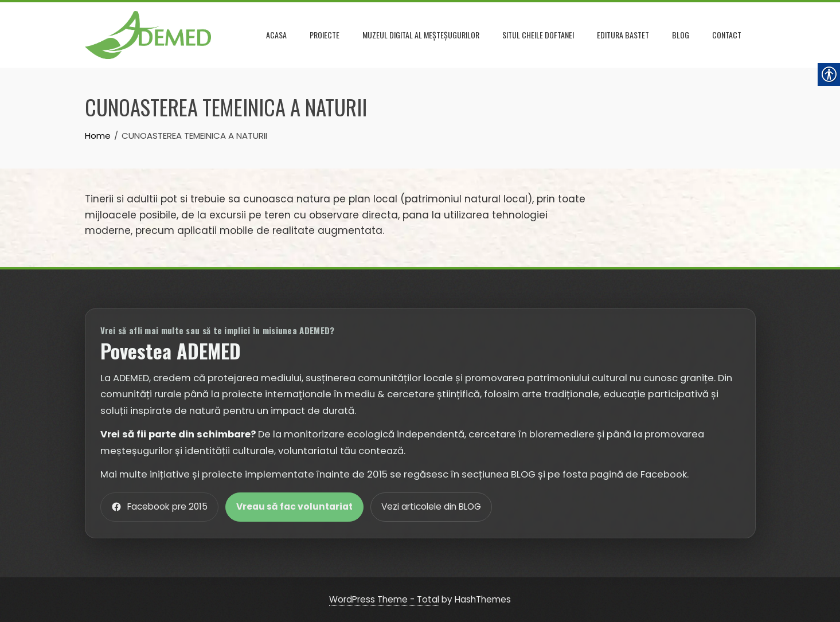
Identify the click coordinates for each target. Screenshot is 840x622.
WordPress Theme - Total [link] (384, 599)
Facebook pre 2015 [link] (159, 506)
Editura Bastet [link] (623, 35)
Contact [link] (727, 35)
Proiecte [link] (325, 35)
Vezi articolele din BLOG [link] (431, 506)
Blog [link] (681, 35)
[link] (148, 34)
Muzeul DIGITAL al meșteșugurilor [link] (421, 35)
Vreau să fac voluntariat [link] (294, 506)
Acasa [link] (276, 35)
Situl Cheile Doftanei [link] (538, 35)
